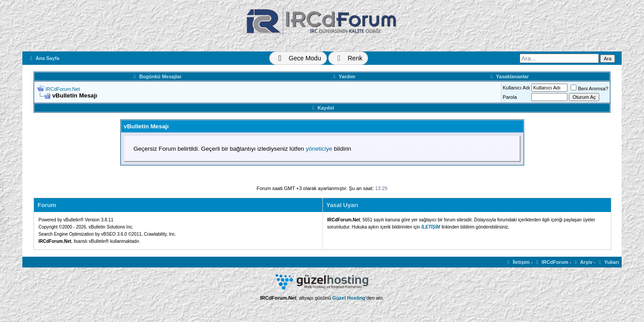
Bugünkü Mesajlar (157, 76)
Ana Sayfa (44, 58)
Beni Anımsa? (589, 89)
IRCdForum (551, 262)
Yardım (343, 76)
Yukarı (608, 262)
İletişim (518, 262)
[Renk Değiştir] (348, 58)
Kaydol (322, 108)
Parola (510, 97)
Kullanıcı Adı (516, 88)
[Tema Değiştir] (298, 58)
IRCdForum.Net (63, 89)
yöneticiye (319, 149)
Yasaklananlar (508, 76)
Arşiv (583, 262)
